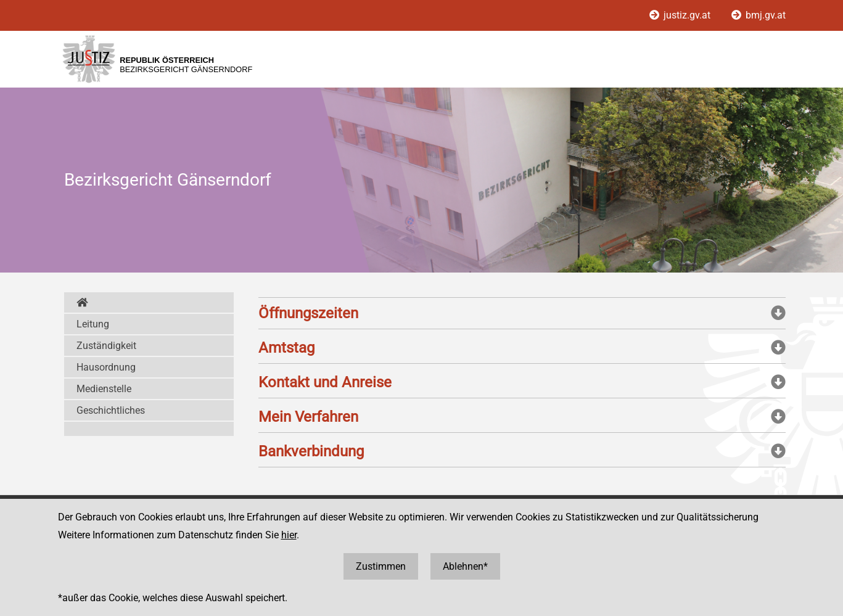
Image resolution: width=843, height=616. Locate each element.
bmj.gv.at (759, 15)
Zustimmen (381, 566)
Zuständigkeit (106, 346)
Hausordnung (106, 367)
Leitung (93, 324)
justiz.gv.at (681, 15)
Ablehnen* (465, 566)
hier (289, 535)
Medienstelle (104, 389)
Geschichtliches (111, 410)
